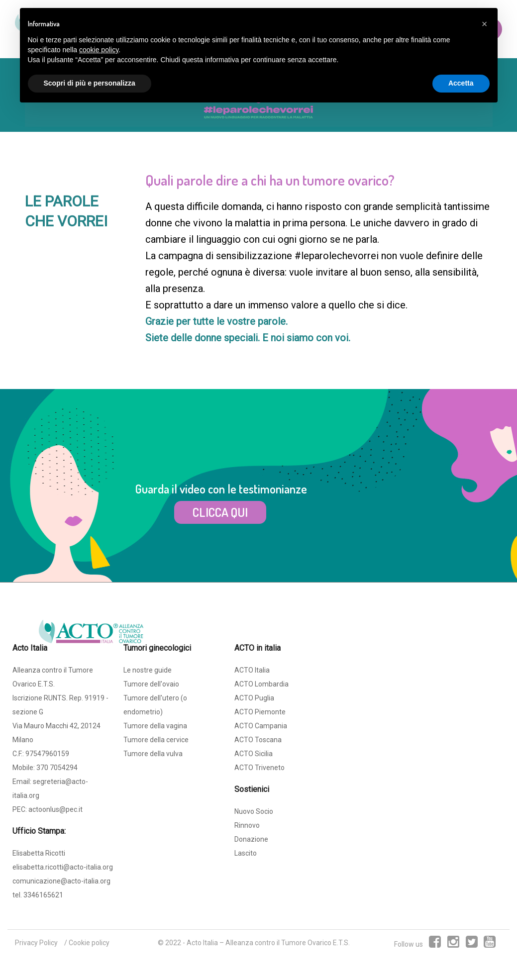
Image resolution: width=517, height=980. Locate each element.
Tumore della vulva (153, 754)
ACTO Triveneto (259, 768)
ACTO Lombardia (261, 684)
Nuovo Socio (254, 811)
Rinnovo (247, 825)
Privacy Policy (36, 943)
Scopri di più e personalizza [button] (90, 83)
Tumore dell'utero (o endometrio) (155, 705)
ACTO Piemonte (260, 712)
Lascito (246, 853)
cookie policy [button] (99, 50)
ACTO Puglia (254, 698)
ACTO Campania (261, 726)
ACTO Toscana (258, 740)
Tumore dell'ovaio (151, 684)
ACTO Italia (252, 670)
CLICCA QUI (220, 512)
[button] (485, 24)
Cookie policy (89, 943)
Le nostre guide (148, 670)
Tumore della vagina (155, 726)
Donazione (251, 839)
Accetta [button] (461, 83)
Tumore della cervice (156, 740)
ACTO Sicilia (254, 754)
